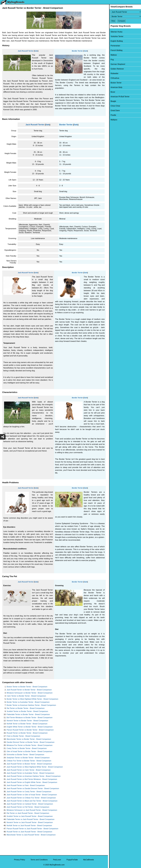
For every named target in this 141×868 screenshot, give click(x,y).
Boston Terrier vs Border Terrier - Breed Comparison (27, 687)
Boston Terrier (115, 83)
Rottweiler (113, 73)
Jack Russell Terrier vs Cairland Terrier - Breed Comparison (30, 804)
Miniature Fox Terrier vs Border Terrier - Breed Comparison (30, 745)
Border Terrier (77, 51)
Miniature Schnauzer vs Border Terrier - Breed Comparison (30, 693)
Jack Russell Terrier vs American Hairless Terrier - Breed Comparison (34, 776)
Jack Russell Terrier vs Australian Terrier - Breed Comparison (30, 773)
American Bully (115, 87)
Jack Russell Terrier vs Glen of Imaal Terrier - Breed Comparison (32, 795)
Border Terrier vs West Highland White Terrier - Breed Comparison (32, 699)
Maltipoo (113, 120)
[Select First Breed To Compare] (125, 12)
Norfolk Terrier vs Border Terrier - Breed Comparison (27, 724)
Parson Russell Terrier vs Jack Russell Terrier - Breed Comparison (32, 829)
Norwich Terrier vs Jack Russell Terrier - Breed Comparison (30, 822)
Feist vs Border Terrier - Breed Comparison (23, 736)
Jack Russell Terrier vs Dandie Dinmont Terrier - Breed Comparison (33, 788)
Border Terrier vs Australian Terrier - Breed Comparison (28, 702)
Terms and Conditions (39, 860)
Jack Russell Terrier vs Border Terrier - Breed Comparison (29, 690)
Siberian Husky (115, 32)
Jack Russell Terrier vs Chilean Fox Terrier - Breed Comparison (31, 798)
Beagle (112, 101)
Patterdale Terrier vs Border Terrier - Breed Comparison (28, 714)
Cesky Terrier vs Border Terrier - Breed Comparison (27, 748)
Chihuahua (114, 78)
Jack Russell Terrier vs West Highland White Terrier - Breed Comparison (35, 767)
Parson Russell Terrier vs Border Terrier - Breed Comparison (30, 730)
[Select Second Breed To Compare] (125, 16)
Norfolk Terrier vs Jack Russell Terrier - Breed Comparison (29, 826)
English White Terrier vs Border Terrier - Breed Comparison (30, 727)
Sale (36, 51)
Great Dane (114, 110)
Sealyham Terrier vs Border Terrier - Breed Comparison (28, 758)
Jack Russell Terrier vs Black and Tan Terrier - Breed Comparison (32, 801)
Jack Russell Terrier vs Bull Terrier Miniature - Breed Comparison (32, 779)
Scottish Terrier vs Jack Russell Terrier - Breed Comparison (30, 816)
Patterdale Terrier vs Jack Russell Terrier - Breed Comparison (31, 819)
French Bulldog (115, 50)
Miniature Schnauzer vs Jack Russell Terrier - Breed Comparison (32, 810)
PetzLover (57, 860)
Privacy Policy (20, 860)
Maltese (112, 55)
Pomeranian (114, 46)
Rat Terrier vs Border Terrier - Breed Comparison (26, 708)
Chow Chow (114, 106)
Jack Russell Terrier (26, 51)
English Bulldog (115, 41)
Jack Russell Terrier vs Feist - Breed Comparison (26, 785)
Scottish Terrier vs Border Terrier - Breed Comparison (27, 711)
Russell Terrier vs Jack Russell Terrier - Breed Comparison (29, 832)
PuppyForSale (72, 860)
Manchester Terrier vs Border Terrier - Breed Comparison (29, 739)
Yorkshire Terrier (116, 36)
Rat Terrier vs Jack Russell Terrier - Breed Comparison (28, 813)
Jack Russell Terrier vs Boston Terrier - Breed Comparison (29, 764)
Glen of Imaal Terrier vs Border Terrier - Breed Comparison (29, 751)
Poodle (112, 115)
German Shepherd (117, 64)
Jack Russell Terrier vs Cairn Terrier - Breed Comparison (29, 770)
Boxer (112, 92)
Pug (111, 60)
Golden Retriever (116, 69)
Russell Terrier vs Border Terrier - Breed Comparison (27, 733)
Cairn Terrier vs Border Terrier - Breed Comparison (26, 696)
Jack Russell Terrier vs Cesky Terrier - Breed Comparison (29, 792)
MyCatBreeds (89, 860)
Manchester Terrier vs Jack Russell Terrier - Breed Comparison (31, 835)
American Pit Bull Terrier (119, 97)
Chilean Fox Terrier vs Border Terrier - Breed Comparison (29, 761)
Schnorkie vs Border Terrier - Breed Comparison (25, 755)
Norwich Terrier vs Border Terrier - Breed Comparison (27, 721)
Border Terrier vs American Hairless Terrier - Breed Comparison (31, 705)
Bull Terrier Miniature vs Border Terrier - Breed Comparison (30, 718)
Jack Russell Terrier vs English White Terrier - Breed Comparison (32, 782)
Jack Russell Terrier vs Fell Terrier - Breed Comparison (28, 807)
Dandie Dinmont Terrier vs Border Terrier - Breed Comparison (31, 742)
